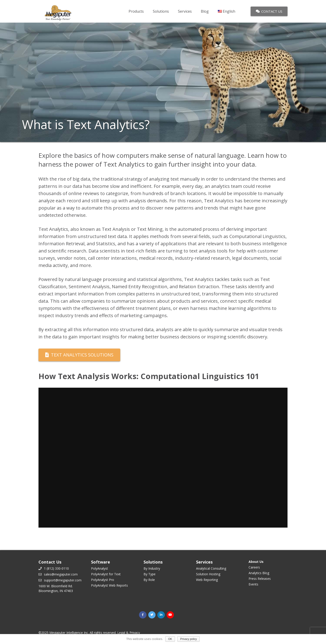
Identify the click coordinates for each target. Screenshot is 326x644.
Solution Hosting (208, 574)
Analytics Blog (259, 573)
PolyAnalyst (99, 568)
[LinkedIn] (161, 615)
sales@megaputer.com (61, 574)
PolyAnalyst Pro (103, 580)
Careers (254, 567)
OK (170, 639)
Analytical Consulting (211, 568)
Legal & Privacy (129, 633)
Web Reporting (207, 580)
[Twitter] (152, 615)
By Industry (152, 568)
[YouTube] (170, 615)
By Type (150, 574)
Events (253, 584)
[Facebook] (143, 615)
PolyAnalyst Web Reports (109, 585)
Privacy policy (188, 639)
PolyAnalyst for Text (106, 574)
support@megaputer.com (63, 580)
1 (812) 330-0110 (56, 568)
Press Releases (260, 579)
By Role (149, 580)
